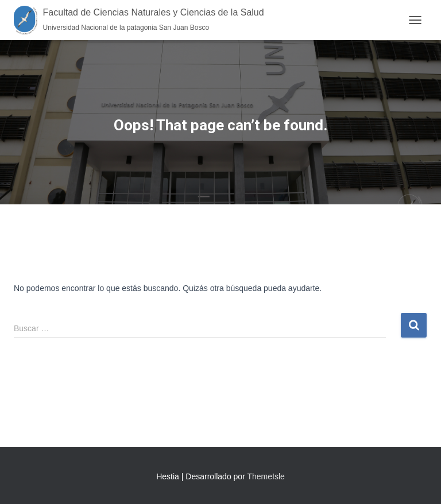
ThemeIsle (266, 476)
